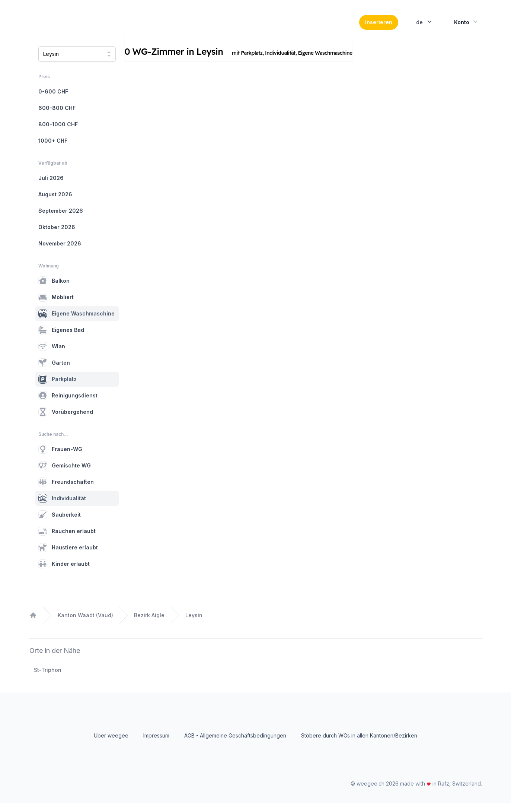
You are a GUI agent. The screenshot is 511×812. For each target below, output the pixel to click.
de (425, 26)
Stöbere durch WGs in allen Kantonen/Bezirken (359, 744)
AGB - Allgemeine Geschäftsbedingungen (235, 744)
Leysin (194, 624)
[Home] (80, 27)
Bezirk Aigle (149, 624)
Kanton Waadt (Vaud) (85, 624)
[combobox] (77, 63)
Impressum (156, 744)
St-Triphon (48, 679)
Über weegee (111, 744)
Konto (467, 26)
